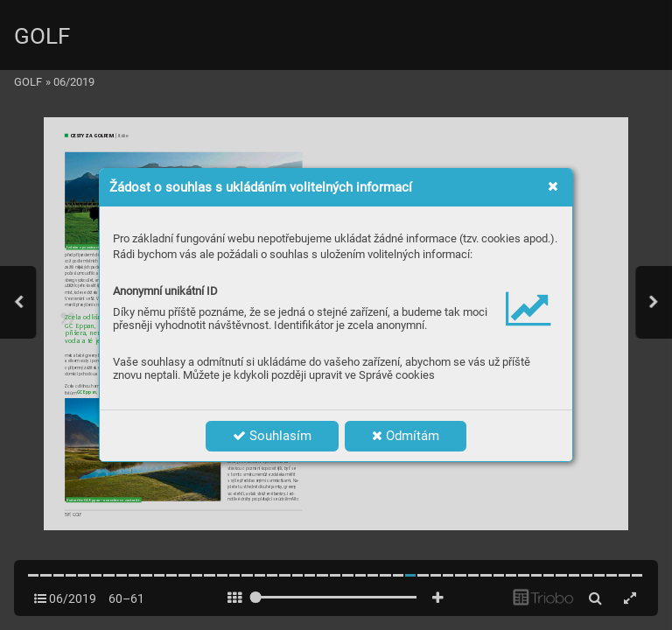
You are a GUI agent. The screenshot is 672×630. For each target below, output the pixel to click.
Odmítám (406, 436)
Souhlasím (272, 436)
